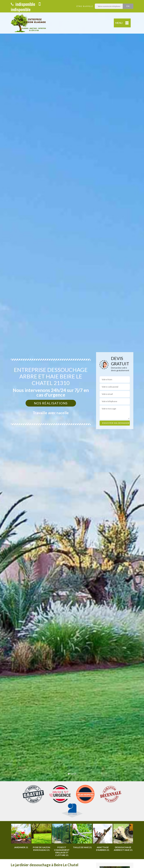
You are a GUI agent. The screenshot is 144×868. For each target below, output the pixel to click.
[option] (72, 434)
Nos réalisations (51, 403)
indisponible (23, 4)
